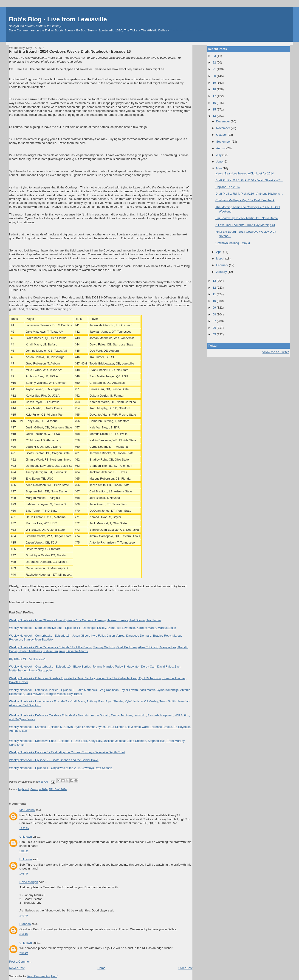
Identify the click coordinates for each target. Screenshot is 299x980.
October (222, 135)
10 (215, 301)
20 (215, 76)
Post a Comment (20, 962)
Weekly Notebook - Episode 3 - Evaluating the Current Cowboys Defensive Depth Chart (67, 752)
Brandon (25, 924)
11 (215, 294)
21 (215, 69)
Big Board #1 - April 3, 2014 (27, 659)
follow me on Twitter (276, 352)
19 (215, 83)
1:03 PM (24, 851)
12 (215, 288)
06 (215, 328)
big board (24, 789)
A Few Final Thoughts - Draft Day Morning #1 (245, 225)
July (219, 155)
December (223, 121)
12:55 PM (24, 828)
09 (215, 308)
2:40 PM (24, 916)
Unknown (26, 837)
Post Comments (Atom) (43, 976)
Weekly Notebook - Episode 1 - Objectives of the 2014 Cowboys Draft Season (61, 768)
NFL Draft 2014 (58, 789)
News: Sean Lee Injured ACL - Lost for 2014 (245, 173)
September (224, 142)
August (221, 148)
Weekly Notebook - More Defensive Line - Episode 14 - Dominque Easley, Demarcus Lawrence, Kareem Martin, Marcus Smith (93, 628)
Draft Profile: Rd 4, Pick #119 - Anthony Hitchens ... (249, 194)
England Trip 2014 (228, 187)
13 (215, 281)
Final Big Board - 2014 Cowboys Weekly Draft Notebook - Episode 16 (70, 51)
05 (215, 334)
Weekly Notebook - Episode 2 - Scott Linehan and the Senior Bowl (54, 760)
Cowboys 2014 (39, 789)
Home (101, 968)
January (222, 272)
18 (215, 89)
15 (215, 109)
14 (215, 116)
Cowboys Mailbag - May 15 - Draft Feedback (245, 200)
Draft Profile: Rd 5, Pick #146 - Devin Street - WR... (249, 180)
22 (215, 62)
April (220, 252)
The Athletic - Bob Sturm (187, 30)
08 (215, 314)
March (221, 258)
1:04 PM (24, 874)
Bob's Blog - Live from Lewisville (58, 19)
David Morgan (29, 882)
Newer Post (17, 968)
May (219, 168)
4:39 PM (24, 934)
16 (215, 103)
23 (215, 56)
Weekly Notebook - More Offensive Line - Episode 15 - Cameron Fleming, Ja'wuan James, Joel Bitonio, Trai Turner (85, 620)
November (223, 128)
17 (215, 96)
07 (215, 321)
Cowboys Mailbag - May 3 (233, 243)
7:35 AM (24, 953)
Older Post (185, 968)
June (220, 161)
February (223, 265)
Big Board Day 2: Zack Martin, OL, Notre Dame (247, 218)
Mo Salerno (27, 810)
